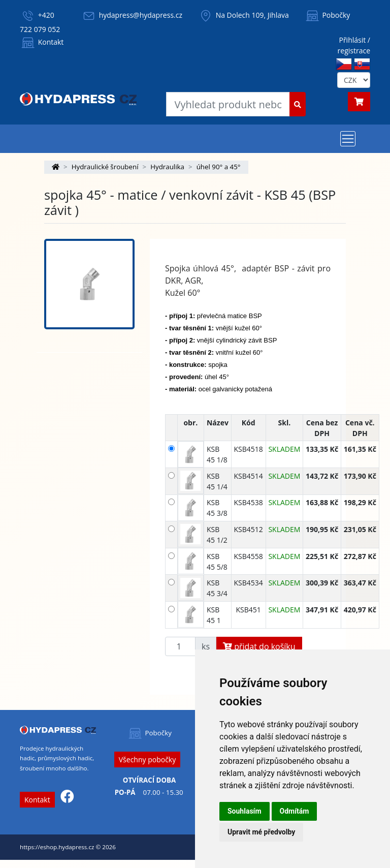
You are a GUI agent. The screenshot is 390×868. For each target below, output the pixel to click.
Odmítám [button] (295, 811)
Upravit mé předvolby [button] (261, 832)
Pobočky (327, 15)
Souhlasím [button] (245, 811)
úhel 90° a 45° (219, 167)
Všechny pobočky (147, 759)
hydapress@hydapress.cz (141, 15)
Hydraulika (167, 167)
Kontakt (42, 42)
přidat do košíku (259, 646)
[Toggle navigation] (348, 139)
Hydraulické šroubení (105, 167)
